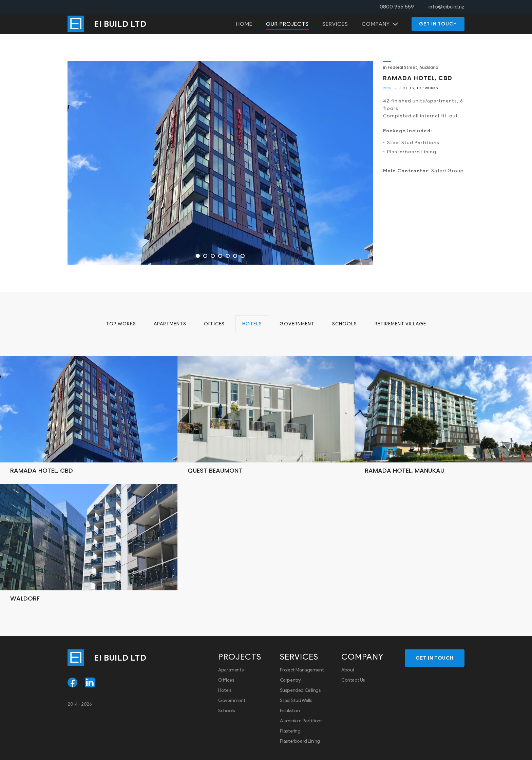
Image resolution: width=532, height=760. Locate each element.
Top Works (427, 88)
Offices (214, 324)
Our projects (287, 24)
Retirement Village (400, 324)
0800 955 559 (397, 7)
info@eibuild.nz (446, 7)
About (348, 670)
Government (297, 324)
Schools (345, 324)
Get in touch (438, 24)
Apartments (170, 324)
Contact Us (353, 680)
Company (376, 24)
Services (335, 24)
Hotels (407, 88)
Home (244, 24)
